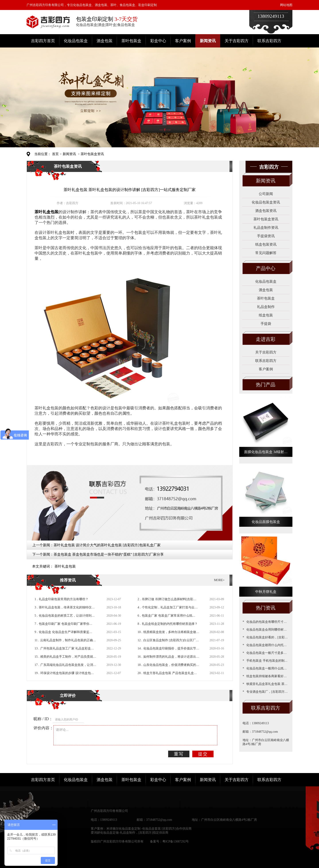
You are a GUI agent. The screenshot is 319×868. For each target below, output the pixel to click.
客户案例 (183, 41)
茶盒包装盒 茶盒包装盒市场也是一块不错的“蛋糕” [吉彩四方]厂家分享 (109, 554)
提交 (203, 754)
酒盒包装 (105, 41)
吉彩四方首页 (43, 41)
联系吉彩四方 (269, 41)
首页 (55, 154)
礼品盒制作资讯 (266, 228)
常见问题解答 (266, 253)
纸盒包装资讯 (266, 244)
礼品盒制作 (266, 307)
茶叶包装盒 (131, 41)
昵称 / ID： (43, 719)
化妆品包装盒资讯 (266, 202)
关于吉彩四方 (237, 41)
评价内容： (43, 728)
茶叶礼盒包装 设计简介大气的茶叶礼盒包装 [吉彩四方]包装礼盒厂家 (107, 545)
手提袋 (266, 324)
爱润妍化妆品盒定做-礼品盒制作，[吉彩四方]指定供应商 (130, 833)
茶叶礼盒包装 (65, 566)
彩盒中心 (158, 41)
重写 (179, 754)
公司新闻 (266, 194)
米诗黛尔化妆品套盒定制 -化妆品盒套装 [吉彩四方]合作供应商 (149, 829)
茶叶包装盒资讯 (92, 154)
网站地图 (286, 5)
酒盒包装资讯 (266, 211)
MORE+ (219, 580)
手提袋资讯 (266, 236)
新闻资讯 (208, 41)
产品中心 (266, 268)
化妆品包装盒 (76, 41)
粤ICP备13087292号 (176, 841)
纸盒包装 (266, 315)
